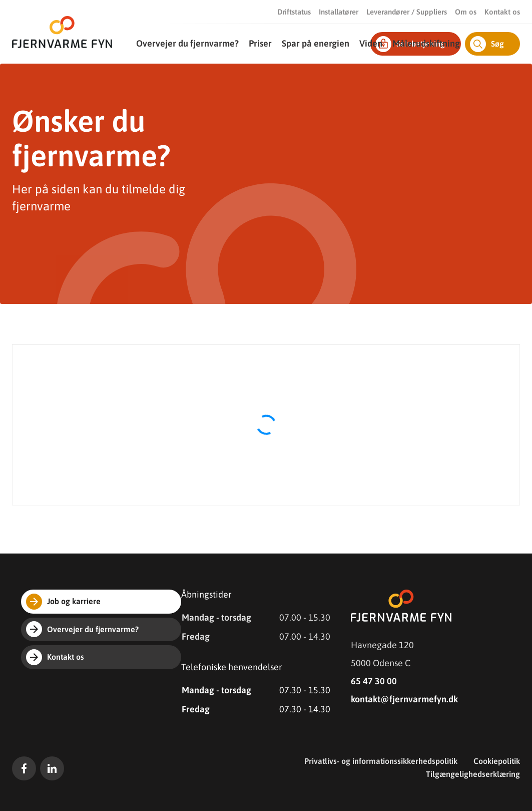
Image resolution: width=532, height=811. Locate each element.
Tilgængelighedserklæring (473, 774)
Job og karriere (63, 602)
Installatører (339, 12)
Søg (487, 44)
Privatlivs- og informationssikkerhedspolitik (381, 761)
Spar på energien (316, 43)
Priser (260, 43)
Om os (466, 12)
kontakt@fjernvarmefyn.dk (404, 699)
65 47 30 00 (374, 681)
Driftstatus (294, 12)
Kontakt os (502, 12)
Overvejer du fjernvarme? (187, 43)
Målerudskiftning (426, 43)
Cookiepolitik (497, 761)
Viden (371, 43)
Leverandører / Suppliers (407, 12)
